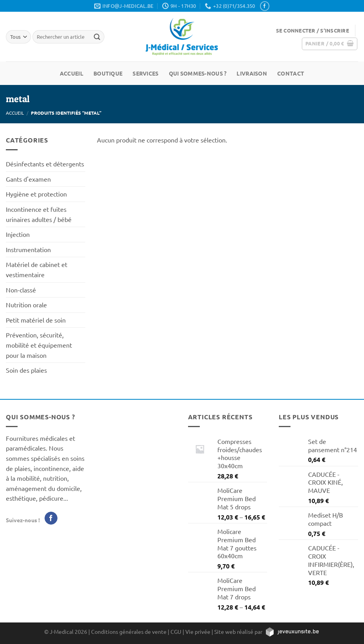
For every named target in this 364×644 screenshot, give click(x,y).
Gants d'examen (28, 179)
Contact (291, 73)
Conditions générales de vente (129, 631)
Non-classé (21, 290)
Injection (18, 234)
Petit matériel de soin (36, 320)
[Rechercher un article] (97, 37)
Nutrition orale (26, 305)
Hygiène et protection (36, 194)
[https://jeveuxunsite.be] (292, 631)
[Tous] (18, 37)
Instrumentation (28, 249)
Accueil (72, 73)
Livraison (252, 73)
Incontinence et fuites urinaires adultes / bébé (39, 214)
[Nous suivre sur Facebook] (265, 6)
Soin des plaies (26, 370)
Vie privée (198, 631)
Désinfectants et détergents (45, 164)
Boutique (108, 73)
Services (145, 73)
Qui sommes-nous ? (198, 73)
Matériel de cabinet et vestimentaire (37, 269)
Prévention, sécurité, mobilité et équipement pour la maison (39, 345)
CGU (176, 631)
